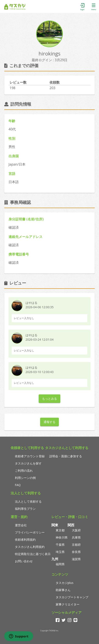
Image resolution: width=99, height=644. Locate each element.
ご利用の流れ (24, 471)
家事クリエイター (68, 604)
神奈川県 (62, 537)
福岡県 (60, 564)
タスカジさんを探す (28, 463)
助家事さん (63, 590)
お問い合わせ (24, 561)
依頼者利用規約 (25, 540)
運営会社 (21, 525)
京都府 (76, 545)
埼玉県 (60, 552)
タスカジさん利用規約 (30, 547)
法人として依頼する (28, 501)
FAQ (18, 485)
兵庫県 (76, 537)
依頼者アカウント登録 (30, 456)
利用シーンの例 (25, 478)
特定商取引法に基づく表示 (33, 554)
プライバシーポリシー (30, 532)
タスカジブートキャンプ (72, 597)
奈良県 (76, 552)
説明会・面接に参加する (66, 456)
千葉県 (60, 545)
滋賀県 (76, 559)
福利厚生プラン (25, 509)
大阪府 (76, 530)
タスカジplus (64, 583)
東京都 (60, 530)
